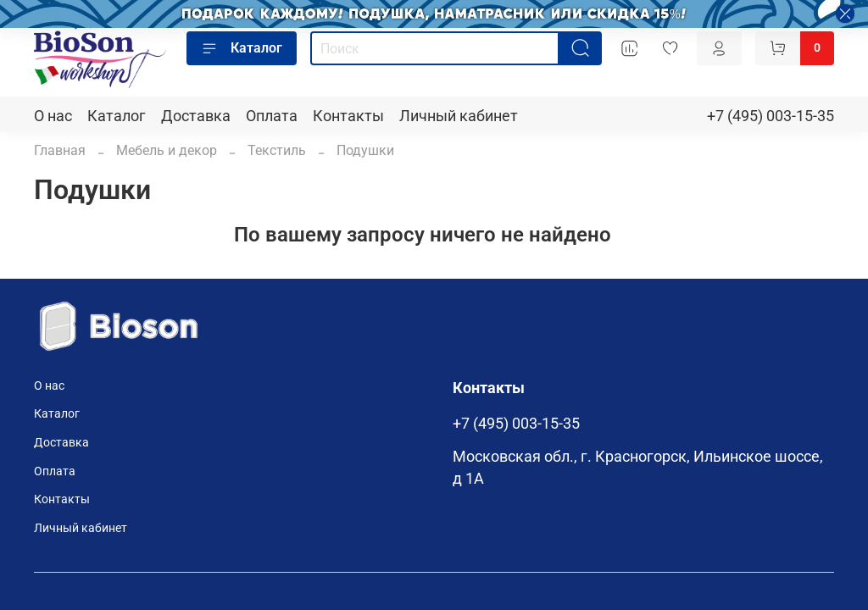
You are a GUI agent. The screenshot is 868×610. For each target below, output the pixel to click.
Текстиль (277, 150)
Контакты (348, 116)
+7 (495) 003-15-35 (771, 116)
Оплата (272, 116)
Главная (60, 150)
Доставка (196, 116)
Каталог (242, 48)
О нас (53, 116)
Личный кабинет (459, 116)
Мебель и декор (167, 150)
